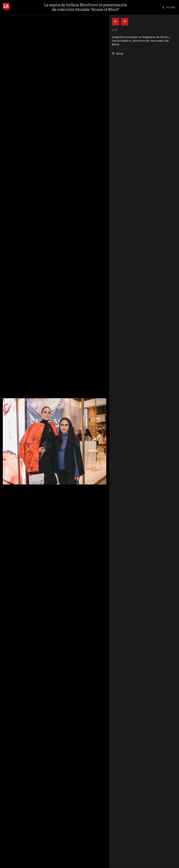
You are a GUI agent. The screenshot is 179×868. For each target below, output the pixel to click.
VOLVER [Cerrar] (169, 7)
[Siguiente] (125, 22)
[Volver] (116, 22)
